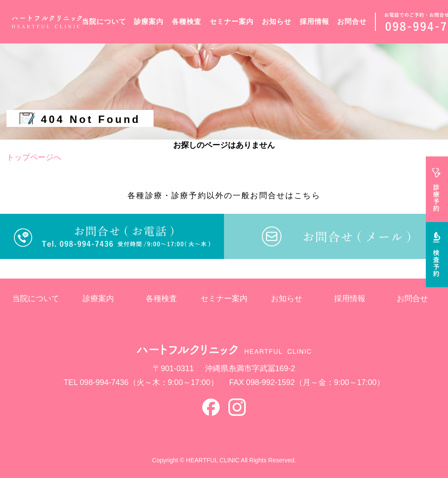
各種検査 (187, 22)
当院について (104, 22)
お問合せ (352, 22)
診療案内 (149, 22)
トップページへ (34, 157)
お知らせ (277, 22)
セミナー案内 (232, 22)
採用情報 (314, 22)
